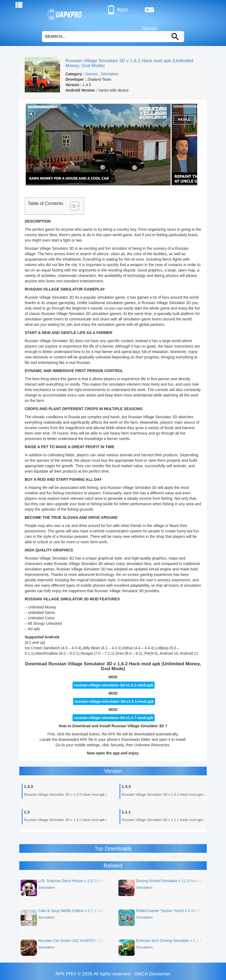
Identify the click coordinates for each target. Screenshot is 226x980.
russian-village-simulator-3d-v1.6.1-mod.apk (114, 701)
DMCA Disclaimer (153, 974)
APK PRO (66, 974)
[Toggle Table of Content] (72, 206)
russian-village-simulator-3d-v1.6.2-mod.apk (114, 685)
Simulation (110, 74)
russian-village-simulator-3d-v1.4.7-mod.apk (114, 718)
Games (149, 12)
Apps (117, 10)
